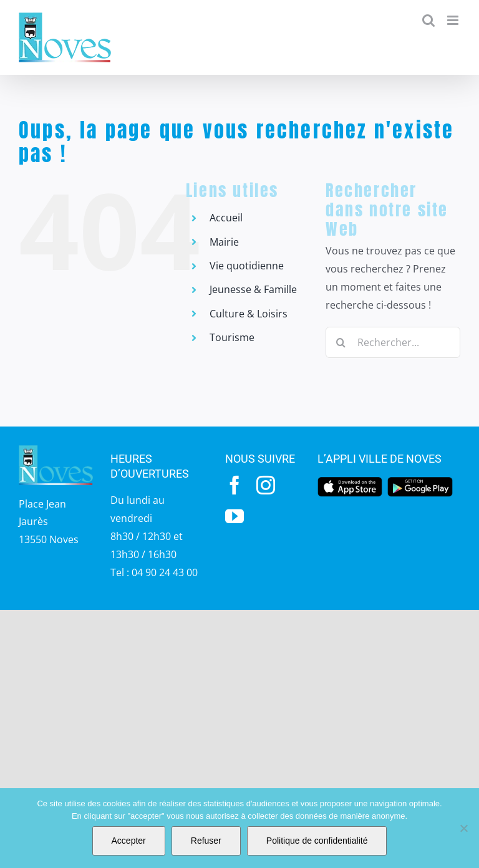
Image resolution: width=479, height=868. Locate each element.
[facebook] (235, 485)
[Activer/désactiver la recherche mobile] (428, 20)
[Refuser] (463, 828)
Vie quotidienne (247, 266)
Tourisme (232, 337)
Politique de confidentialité (317, 841)
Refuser (206, 841)
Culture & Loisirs (249, 314)
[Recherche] (341, 342)
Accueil (226, 218)
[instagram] (266, 485)
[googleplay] (420, 481)
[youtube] (235, 516)
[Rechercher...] (393, 342)
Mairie (224, 242)
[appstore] (350, 481)
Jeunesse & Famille (253, 289)
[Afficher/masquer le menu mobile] (454, 20)
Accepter (129, 841)
